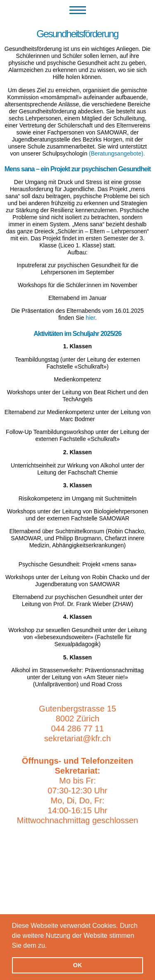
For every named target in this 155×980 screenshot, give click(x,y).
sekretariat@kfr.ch (77, 738)
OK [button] (78, 965)
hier (90, 318)
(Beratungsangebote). (117, 153)
